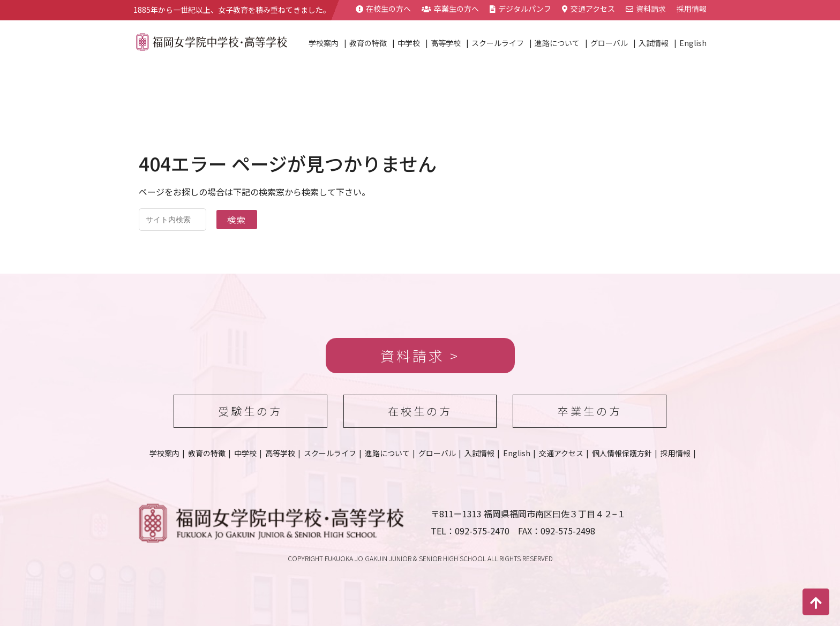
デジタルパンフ (520, 9)
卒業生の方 (590, 411)
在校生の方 (420, 411)
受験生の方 (250, 411)
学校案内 (324, 43)
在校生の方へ (383, 9)
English (693, 43)
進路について (557, 43)
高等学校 (446, 43)
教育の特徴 (368, 43)
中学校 (409, 43)
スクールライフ (498, 43)
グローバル (609, 43)
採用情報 (692, 9)
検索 (237, 220)
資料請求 (646, 9)
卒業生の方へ (450, 9)
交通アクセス (588, 9)
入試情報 (654, 43)
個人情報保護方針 (622, 453)
